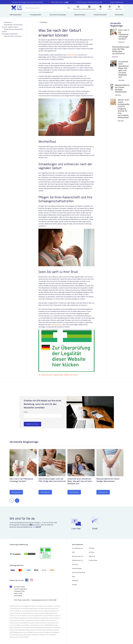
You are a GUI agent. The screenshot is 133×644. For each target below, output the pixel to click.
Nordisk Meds (93, 560)
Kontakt (74, 585)
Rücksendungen (77, 568)
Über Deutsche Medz (79, 572)
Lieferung (75, 564)
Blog (73, 576)
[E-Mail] (43, 416)
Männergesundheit (15, 15)
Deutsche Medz (72, 55)
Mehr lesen (121, 42)
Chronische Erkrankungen (58, 15)
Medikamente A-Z (78, 560)
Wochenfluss (8, 22)
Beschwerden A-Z (78, 556)
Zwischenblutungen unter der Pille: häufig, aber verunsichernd (52, 480)
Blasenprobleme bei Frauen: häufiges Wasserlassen (108, 480)
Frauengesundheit (35, 15)
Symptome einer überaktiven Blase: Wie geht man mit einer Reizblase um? (80, 481)
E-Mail (26, 412)
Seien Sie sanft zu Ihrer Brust (13, 36)
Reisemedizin (119, 15)
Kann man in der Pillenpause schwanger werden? (21, 480)
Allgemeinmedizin (80, 15)
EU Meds (92, 552)
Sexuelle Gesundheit (100, 15)
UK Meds (92, 548)
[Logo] (17, 8)
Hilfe (31, 525)
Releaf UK (92, 556)
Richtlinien (75, 580)
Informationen (78, 544)
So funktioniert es (77, 548)
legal (67, 2)
